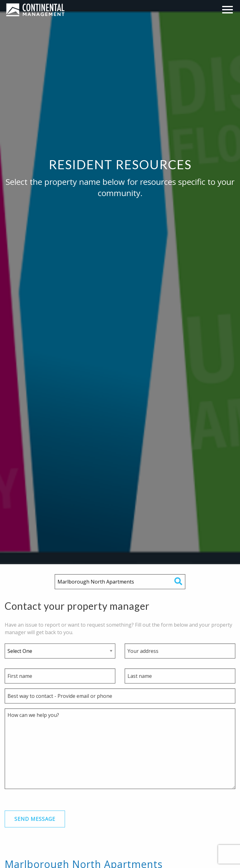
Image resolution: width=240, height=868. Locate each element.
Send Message (35, 819)
